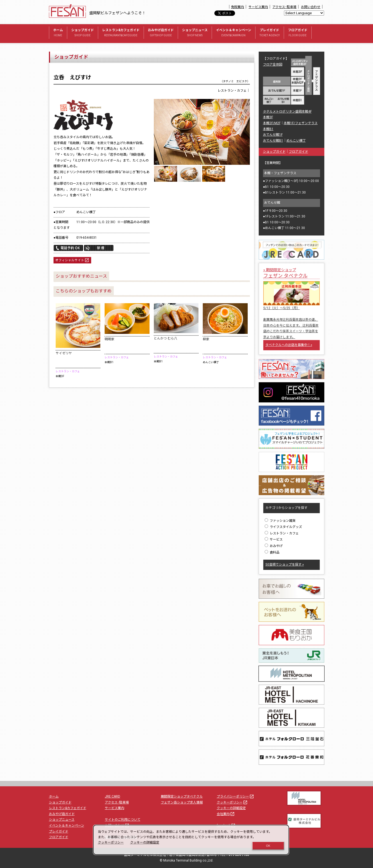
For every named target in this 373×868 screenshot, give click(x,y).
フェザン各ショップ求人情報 (182, 802)
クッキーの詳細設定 (231, 808)
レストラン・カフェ (282, 533)
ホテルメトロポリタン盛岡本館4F (287, 112)
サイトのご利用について (123, 820)
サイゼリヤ (64, 353)
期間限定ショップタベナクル (182, 796)
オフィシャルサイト (72, 260)
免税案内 (237, 7)
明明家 (109, 339)
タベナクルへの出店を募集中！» (289, 345)
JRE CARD (113, 796)
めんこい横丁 (296, 141)
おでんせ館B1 (273, 141)
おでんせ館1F (273, 135)
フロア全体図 (273, 65)
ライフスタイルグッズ (283, 527)
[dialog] (191, 840)
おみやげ (274, 546)
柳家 (206, 339)
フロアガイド (298, 33)
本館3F (268, 117)
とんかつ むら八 (166, 338)
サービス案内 (258, 7)
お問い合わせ (311, 7)
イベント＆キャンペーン (234, 33)
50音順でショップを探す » (285, 565)
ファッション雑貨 (280, 521)
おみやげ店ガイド (161, 33)
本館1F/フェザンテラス (301, 123)
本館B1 (268, 129)
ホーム (58, 33)
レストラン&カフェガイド (121, 33)
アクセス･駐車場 (284, 7)
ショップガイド (83, 33)
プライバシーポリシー (236, 796)
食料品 (272, 552)
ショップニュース (195, 33)
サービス (274, 540)
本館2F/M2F (272, 123)
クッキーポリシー (232, 802)
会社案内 (226, 814)
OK (268, 846)
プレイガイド (270, 33)
